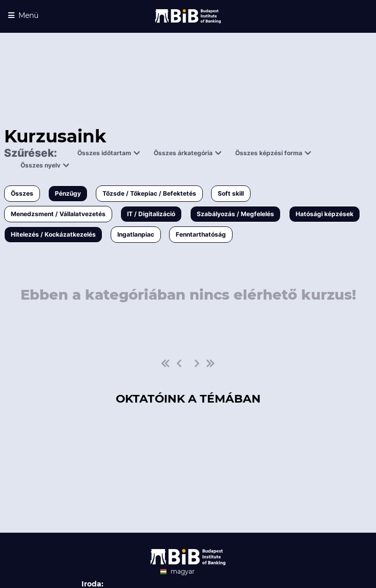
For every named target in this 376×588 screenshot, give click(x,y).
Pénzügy (68, 193)
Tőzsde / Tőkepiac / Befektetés (149, 193)
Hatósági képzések (325, 214)
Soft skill (231, 193)
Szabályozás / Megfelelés (235, 214)
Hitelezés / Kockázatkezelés (53, 234)
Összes (22, 193)
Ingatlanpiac (136, 234)
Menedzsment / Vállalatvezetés (58, 214)
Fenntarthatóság (201, 234)
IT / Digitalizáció (151, 214)
